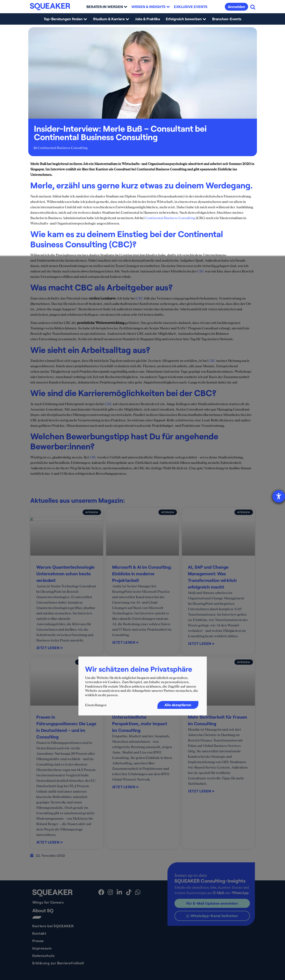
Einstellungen (96, 705)
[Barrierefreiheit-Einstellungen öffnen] (279, 496)
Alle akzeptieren (178, 705)
